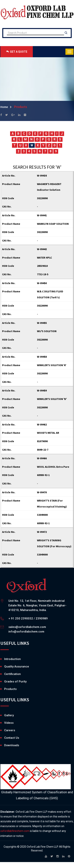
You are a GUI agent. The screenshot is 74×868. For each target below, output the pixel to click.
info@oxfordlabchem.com (26, 632)
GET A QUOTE (17, 52)
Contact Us (12, 738)
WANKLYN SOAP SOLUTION (53, 224)
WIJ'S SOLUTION (47, 331)
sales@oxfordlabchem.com (27, 627)
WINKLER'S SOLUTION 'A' (52, 365)
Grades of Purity (15, 681)
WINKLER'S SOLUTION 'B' (52, 399)
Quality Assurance (17, 667)
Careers (5, 730)
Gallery (5, 715)
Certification (12, 674)
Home (4, 107)
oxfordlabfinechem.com (15, 831)
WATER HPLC (44, 258)
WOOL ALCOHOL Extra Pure (53, 467)
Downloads (5, 745)
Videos (5, 723)
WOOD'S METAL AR (48, 433)
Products (10, 689)
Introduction (12, 659)
